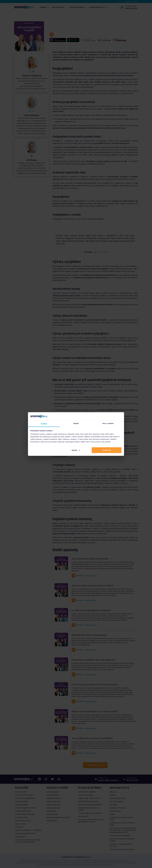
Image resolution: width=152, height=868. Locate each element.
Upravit (76, 450)
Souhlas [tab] (44, 424)
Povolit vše (107, 450)
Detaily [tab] (76, 423)
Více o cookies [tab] (108, 423)
